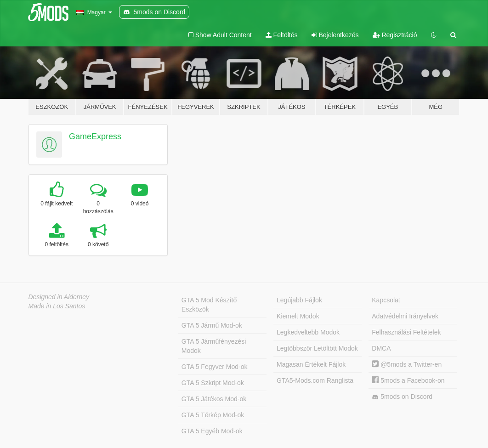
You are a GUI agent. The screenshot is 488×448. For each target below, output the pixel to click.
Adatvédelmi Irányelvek (405, 316)
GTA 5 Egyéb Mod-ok (212, 431)
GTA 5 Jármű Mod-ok (212, 325)
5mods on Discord (402, 397)
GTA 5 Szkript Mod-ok (213, 383)
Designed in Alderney (59, 297)
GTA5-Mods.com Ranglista (315, 380)
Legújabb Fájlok (299, 300)
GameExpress (95, 136)
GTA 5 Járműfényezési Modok (214, 346)
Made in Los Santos (57, 306)
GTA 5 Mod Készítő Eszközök (209, 305)
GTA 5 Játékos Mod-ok (214, 399)
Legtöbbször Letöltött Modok (317, 348)
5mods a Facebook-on (408, 380)
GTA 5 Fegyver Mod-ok (215, 367)
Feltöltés (282, 35)
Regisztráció (395, 35)
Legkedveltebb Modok (308, 332)
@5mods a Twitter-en (407, 364)
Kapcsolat (386, 300)
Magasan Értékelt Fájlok (311, 364)
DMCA (381, 348)
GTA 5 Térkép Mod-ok (213, 415)
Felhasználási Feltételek (406, 332)
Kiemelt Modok (298, 316)
